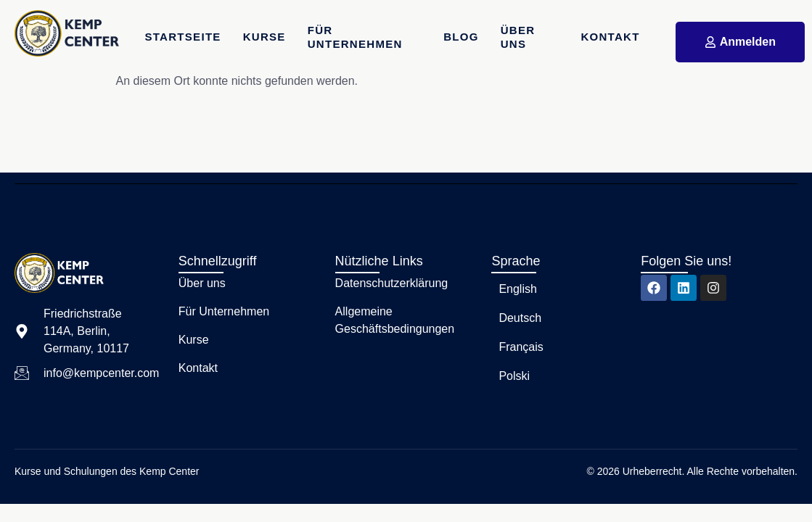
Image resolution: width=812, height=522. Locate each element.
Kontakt (610, 37)
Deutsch (520, 318)
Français (521, 347)
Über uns (518, 37)
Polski (514, 376)
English (517, 289)
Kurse (264, 37)
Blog (461, 37)
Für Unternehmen (355, 37)
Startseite (183, 37)
